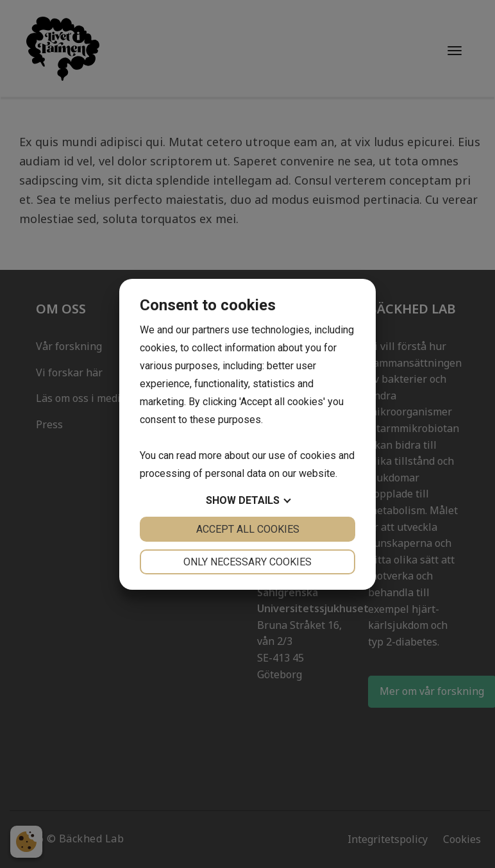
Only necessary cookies (247, 562)
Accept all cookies (248, 529)
